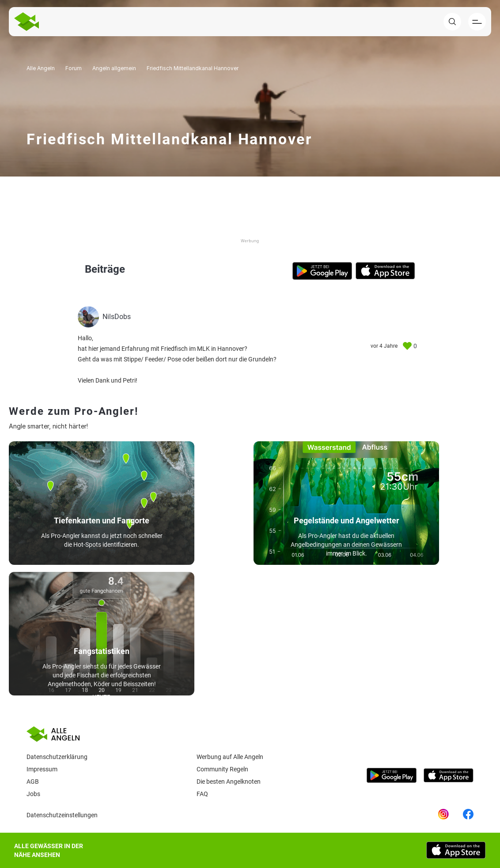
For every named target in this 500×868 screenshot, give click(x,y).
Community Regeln (222, 769)
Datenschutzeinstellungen (62, 815)
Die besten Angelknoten (229, 782)
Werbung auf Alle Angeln (230, 757)
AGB (33, 782)
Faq (202, 794)
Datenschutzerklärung (57, 757)
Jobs (33, 794)
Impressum (42, 769)
